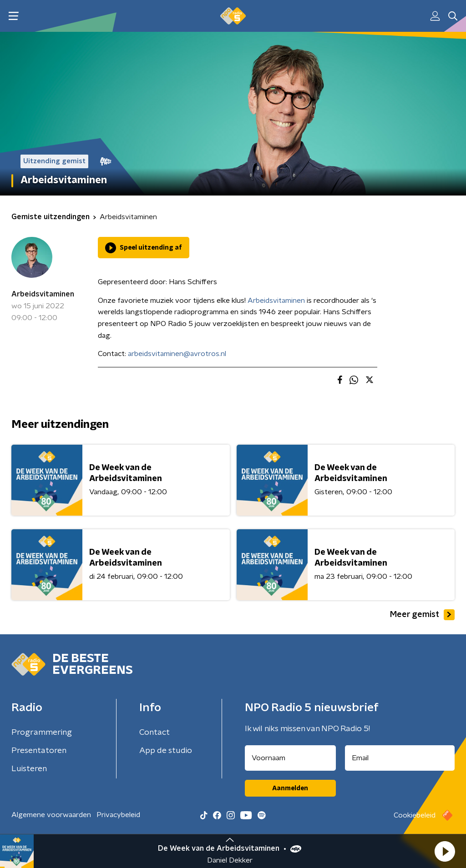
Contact (154, 733)
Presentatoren (39, 751)
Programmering (42, 733)
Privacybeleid (118, 815)
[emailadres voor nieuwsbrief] (400, 758)
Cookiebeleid (415, 815)
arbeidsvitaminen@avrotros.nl (177, 354)
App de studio (166, 751)
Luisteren (29, 769)
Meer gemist (422, 615)
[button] (445, 851)
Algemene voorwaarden (51, 815)
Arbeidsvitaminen (43, 294)
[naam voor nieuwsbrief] (290, 758)
